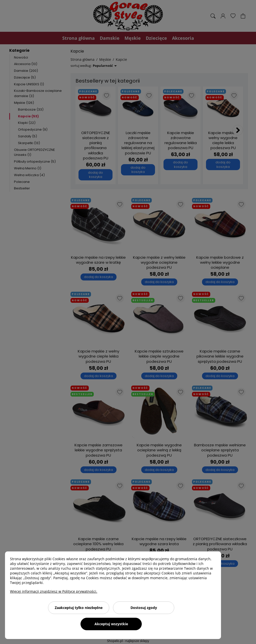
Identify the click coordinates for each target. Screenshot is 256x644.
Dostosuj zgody (144, 608)
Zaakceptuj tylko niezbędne (79, 608)
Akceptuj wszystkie (111, 624)
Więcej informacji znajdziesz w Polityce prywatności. (54, 591)
